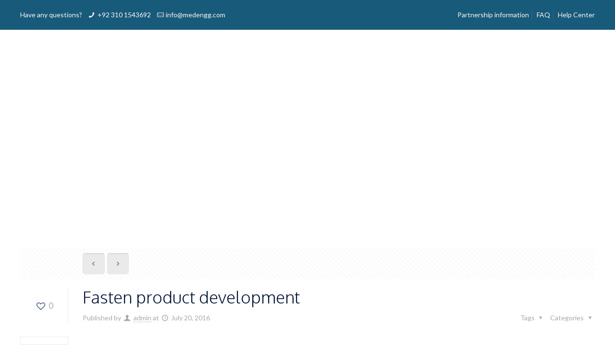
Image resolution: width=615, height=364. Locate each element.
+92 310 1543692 (124, 15)
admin (142, 318)
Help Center (576, 15)
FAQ (543, 15)
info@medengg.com (196, 15)
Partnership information (493, 15)
